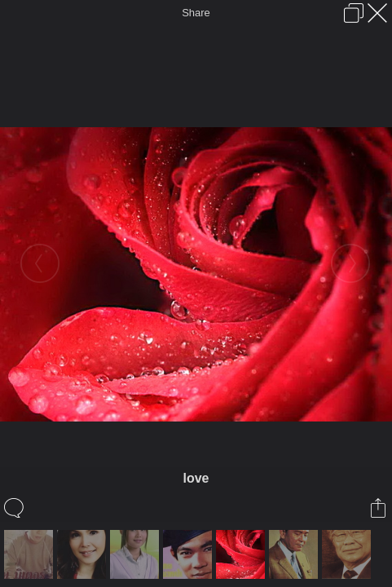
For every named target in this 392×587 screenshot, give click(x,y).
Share (196, 13)
